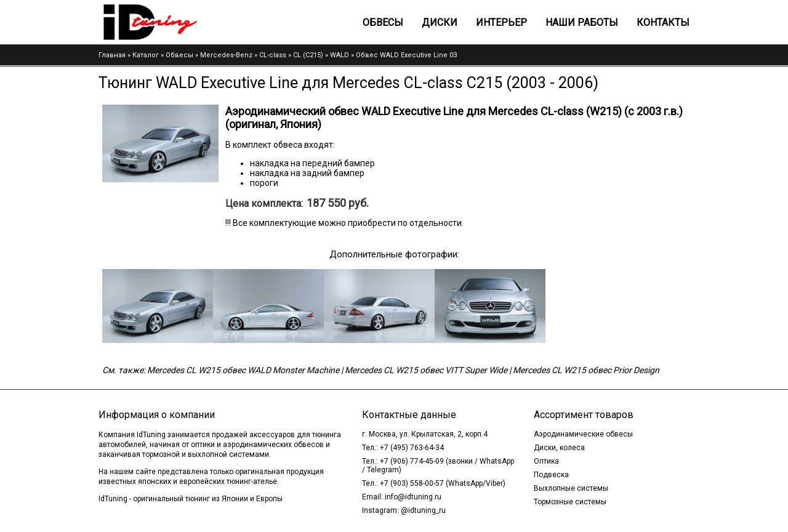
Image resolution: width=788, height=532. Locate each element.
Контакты (663, 22)
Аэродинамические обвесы (583, 434)
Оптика (546, 461)
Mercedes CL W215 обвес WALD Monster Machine (243, 370)
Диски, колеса (559, 448)
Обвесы (383, 22)
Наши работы (582, 22)
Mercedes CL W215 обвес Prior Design (586, 370)
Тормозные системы (570, 502)
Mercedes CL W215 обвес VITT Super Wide (426, 370)
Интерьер (501, 22)
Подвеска (551, 475)
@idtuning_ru (423, 510)
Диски (440, 22)
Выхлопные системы (571, 488)
